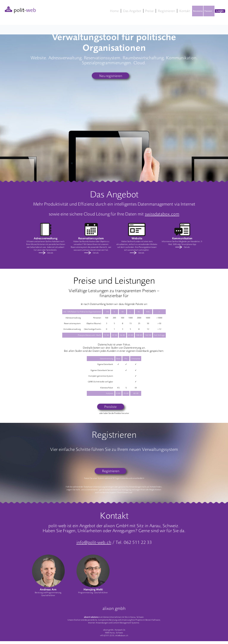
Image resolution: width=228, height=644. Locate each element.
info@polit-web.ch (94, 542)
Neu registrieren (111, 76)
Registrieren (166, 11)
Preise (149, 11)
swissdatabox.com (162, 214)
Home (114, 11)
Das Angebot (132, 11)
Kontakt (185, 11)
